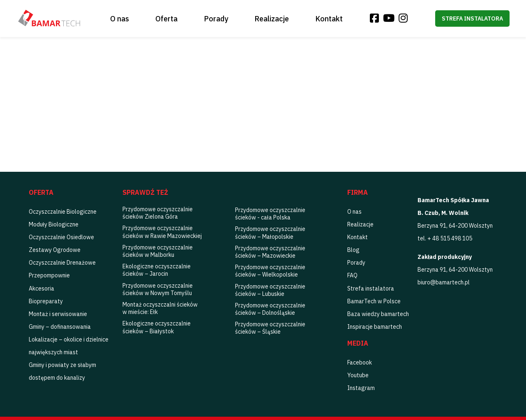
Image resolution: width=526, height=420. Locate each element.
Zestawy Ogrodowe (55, 250)
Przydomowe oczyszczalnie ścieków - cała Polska (270, 214)
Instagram (361, 388)
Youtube (358, 375)
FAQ (352, 275)
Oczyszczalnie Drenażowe (62, 263)
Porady (216, 19)
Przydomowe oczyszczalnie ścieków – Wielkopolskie (270, 271)
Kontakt (329, 19)
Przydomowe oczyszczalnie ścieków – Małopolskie (270, 233)
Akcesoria (42, 288)
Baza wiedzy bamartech (378, 314)
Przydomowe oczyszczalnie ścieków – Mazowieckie (270, 252)
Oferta (166, 19)
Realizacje (272, 19)
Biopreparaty (46, 301)
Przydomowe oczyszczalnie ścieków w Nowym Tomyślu (158, 289)
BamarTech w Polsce (374, 301)
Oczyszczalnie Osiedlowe (61, 237)
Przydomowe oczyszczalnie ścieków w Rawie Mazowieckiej (162, 232)
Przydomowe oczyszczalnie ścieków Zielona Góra (158, 213)
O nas (120, 19)
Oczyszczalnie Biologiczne (63, 212)
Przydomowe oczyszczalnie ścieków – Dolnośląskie (270, 309)
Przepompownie (49, 275)
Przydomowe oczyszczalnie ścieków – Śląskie (270, 328)
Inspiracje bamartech (375, 327)
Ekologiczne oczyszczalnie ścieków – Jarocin (157, 270)
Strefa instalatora (472, 18)
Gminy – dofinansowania (60, 327)
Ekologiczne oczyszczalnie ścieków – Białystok (157, 327)
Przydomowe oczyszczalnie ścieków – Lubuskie (270, 290)
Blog (353, 250)
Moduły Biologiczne (54, 224)
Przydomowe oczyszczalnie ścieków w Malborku (158, 251)
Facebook (360, 362)
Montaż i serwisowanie (58, 314)
